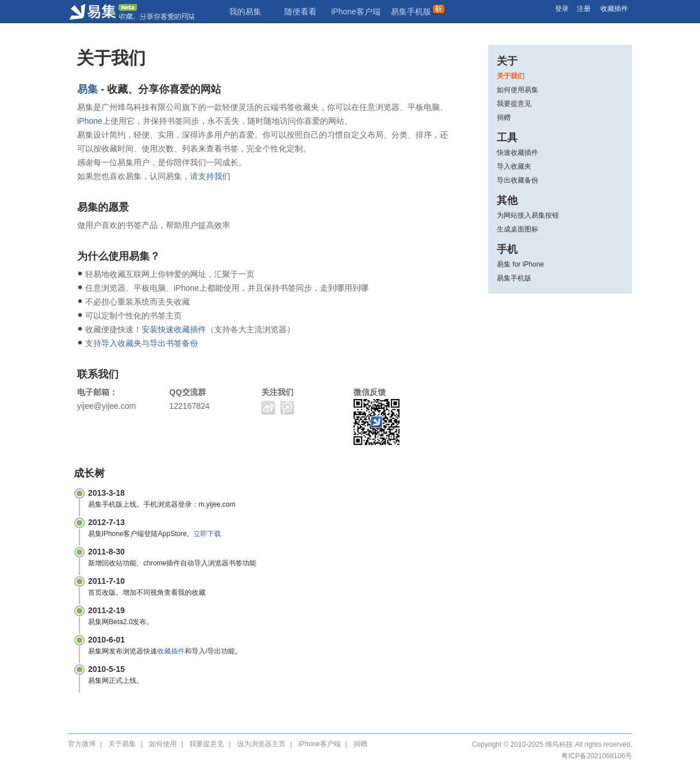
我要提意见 (514, 104)
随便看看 (300, 12)
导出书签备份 (174, 343)
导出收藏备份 (518, 180)
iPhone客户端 (356, 12)
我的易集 (245, 12)
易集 (143, 12)
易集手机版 (411, 12)
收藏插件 (614, 9)
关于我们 (511, 76)
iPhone (90, 121)
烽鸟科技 (559, 744)
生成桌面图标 (518, 229)
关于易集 (122, 744)
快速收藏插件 (518, 153)
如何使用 (163, 744)
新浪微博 (268, 408)
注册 (584, 9)
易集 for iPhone (520, 264)
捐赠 (504, 117)
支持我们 (214, 176)
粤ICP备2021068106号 (597, 756)
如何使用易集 (518, 90)
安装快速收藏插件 (174, 329)
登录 (562, 9)
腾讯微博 (287, 408)
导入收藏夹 (514, 166)
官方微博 (82, 744)
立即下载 (207, 534)
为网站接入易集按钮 (528, 215)
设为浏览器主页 (261, 744)
